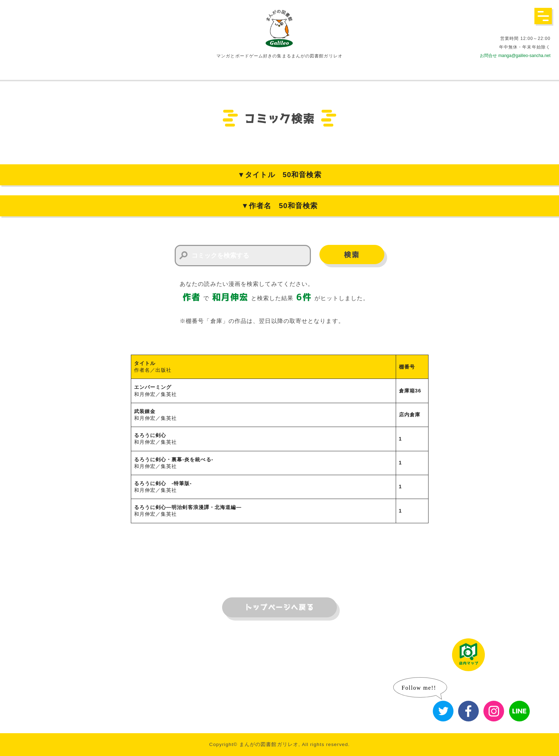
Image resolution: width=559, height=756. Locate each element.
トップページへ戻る (279, 607)
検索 (352, 255)
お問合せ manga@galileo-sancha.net (515, 56)
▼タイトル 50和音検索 (279, 175)
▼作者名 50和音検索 (279, 206)
